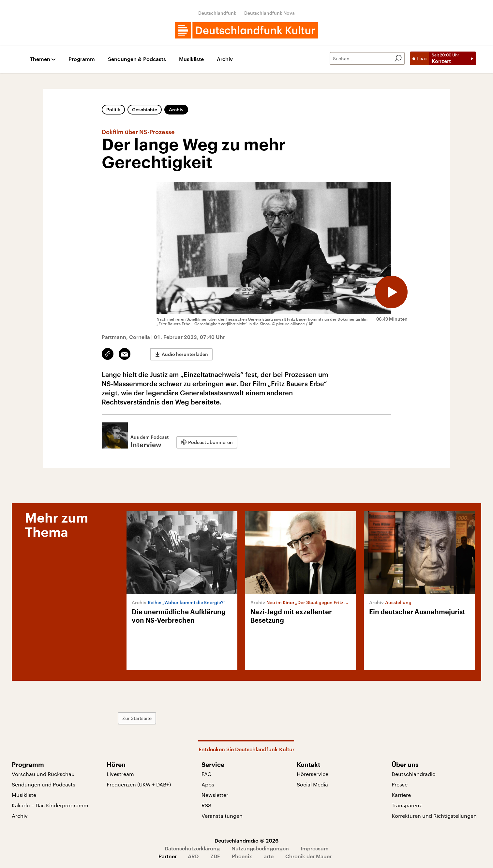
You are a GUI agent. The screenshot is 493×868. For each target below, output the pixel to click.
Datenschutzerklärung (192, 848)
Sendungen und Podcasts (44, 784)
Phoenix (242, 856)
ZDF (215, 856)
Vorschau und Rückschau (43, 774)
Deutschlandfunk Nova (269, 13)
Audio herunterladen (185, 354)
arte (269, 856)
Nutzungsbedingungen (260, 848)
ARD (193, 856)
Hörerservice (313, 774)
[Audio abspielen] (391, 292)
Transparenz (407, 805)
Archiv (225, 59)
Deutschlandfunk (217, 13)
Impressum (315, 848)
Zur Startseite (137, 718)
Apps (208, 784)
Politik (113, 109)
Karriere (401, 795)
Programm (82, 59)
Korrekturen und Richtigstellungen (434, 816)
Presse (400, 784)
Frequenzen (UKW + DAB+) (139, 784)
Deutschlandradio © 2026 (246, 840)
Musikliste (191, 59)
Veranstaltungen (222, 816)
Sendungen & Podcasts (137, 59)
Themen (40, 59)
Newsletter (215, 795)
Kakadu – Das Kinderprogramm (50, 805)
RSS (206, 805)
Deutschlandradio (414, 774)
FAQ (207, 774)
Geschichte (145, 109)
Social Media (312, 784)
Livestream (120, 774)
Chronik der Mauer (308, 856)
